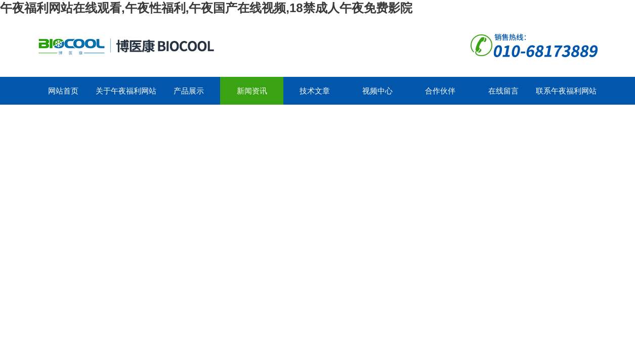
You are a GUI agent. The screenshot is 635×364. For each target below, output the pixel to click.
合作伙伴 (440, 91)
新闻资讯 (252, 91)
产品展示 (189, 91)
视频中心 (377, 91)
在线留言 (503, 91)
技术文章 (315, 91)
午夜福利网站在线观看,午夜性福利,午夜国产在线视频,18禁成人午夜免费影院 (206, 8)
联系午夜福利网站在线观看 (566, 96)
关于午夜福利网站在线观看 (126, 96)
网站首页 (63, 91)
